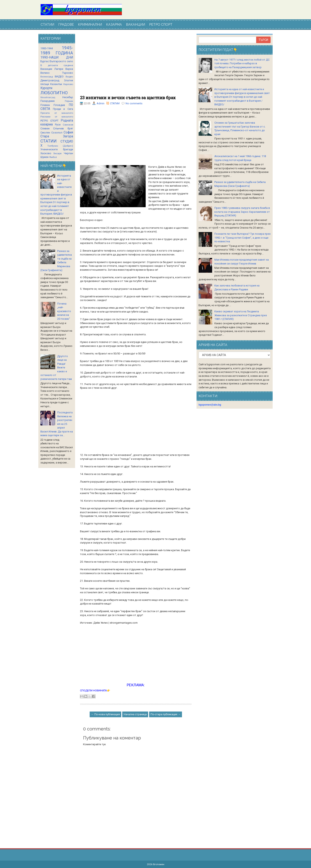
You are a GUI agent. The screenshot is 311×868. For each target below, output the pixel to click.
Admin (101, 103)
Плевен (45, 105)
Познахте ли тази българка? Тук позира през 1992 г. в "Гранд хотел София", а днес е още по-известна (242, 238)
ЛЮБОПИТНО (54, 93)
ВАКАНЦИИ (135, 25)
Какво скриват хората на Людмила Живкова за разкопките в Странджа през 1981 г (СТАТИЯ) (241, 315)
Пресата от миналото (57, 113)
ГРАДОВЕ (66, 25)
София (68, 132)
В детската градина (57, 65)
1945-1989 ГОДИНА (57, 50)
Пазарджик (48, 101)
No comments (134, 103)
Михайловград (48, 97)
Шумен (45, 157)
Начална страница (135, 714)
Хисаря (57, 153)
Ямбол (53, 157)
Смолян (45, 133)
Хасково (46, 153)
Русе (58, 125)
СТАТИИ (47, 25)
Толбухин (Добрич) (60, 146)
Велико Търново (57, 73)
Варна (69, 69)
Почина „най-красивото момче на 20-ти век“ (64, 311)
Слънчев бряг (63, 128)
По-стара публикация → (166, 714)
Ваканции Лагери (52, 69)
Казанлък (56, 84)
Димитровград (50, 80)
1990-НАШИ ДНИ (57, 57)
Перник (69, 101)
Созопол (57, 133)
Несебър (68, 97)
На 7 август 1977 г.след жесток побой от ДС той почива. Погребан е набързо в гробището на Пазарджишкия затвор (242, 63)
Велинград (47, 77)
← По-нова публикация (105, 714)
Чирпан (68, 153)
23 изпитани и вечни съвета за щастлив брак (128, 98)
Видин (69, 77)
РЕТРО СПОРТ (161, 25)
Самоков (68, 125)
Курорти (46, 88)
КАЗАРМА (114, 25)
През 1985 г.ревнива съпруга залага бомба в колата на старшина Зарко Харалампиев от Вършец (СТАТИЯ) (242, 212)
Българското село (61, 61)
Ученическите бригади (57, 149)
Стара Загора (57, 136)
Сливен (45, 128)
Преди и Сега (63, 109)
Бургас (45, 61)
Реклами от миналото (57, 117)
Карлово (68, 84)
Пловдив (59, 105)
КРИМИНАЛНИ (90, 25)
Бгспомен (159, 864)
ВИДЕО (59, 76)
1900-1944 (47, 48)
